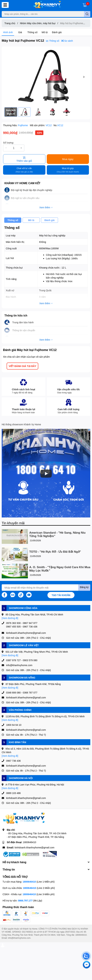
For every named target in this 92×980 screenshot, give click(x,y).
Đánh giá (57, 32)
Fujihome (23, 125)
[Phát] (46, 474)
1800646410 (30, 842)
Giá (20, 32)
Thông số (32, 32)
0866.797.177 (25, 901)
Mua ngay (68, 159)
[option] (46, 77)
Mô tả (45, 32)
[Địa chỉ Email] (46, 588)
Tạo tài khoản (61, 595)
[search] (87, 14)
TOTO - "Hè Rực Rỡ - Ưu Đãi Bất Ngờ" (55, 552)
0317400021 (28, 932)
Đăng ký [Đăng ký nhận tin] (84, 587)
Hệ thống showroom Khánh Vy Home (21, 424)
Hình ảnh (8, 32)
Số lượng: (9, 143)
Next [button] (84, 77)
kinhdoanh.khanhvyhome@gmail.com (35, 847)
